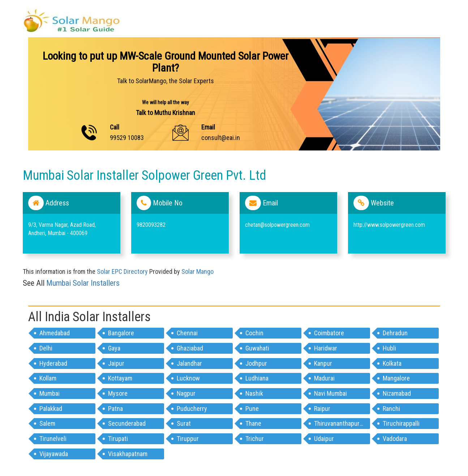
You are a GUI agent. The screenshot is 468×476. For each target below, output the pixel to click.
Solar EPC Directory (122, 271)
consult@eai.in (221, 138)
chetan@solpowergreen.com (277, 225)
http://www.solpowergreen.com (389, 225)
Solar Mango (197, 271)
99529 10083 (127, 138)
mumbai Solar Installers (83, 283)
